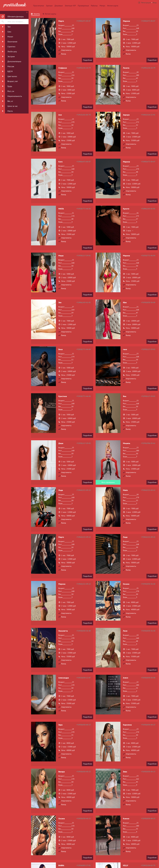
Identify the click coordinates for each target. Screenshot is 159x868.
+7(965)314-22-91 (148, 115)
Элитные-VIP (70, 6)
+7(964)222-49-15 (84, 490)
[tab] (35, 14)
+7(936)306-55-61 (148, 443)
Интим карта (113, 6)
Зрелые (49, 6)
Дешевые (59, 6)
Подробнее (88, 60)
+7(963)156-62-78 (148, 865)
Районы (94, 6)
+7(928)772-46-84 (84, 209)
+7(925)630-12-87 (84, 678)
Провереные (83, 6)
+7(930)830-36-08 (148, 302)
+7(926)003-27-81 (84, 865)
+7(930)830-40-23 (84, 725)
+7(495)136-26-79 (84, 68)
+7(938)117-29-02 (84, 256)
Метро (102, 6)
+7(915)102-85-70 (84, 115)
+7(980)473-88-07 (84, 21)
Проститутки (39, 6)
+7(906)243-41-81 (148, 209)
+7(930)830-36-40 (148, 584)
